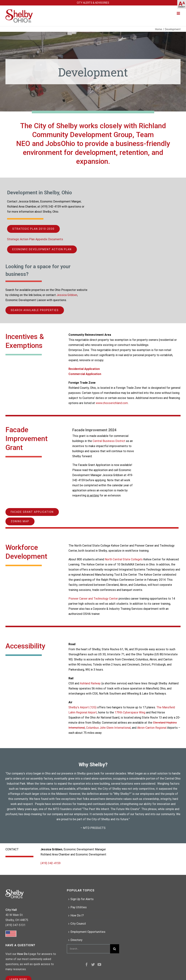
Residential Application (84, 369)
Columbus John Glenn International (108, 728)
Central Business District (109, 441)
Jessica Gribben (67, 295)
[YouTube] (99, 965)
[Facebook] (87, 965)
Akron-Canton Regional (152, 728)
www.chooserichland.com (112, 403)
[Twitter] (93, 965)
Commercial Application (85, 374)
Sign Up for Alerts (82, 899)
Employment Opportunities (88, 932)
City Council (78, 924)
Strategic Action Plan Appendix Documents (35, 239)
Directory (76, 940)
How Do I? (77, 915)
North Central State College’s (124, 559)
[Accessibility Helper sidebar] (182, 4)
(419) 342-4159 (50, 863)
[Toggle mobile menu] (179, 13)
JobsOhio (60, 144)
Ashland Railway (90, 683)
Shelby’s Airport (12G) (82, 707)
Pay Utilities (79, 907)
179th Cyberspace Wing (130, 712)
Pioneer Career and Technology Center (93, 599)
